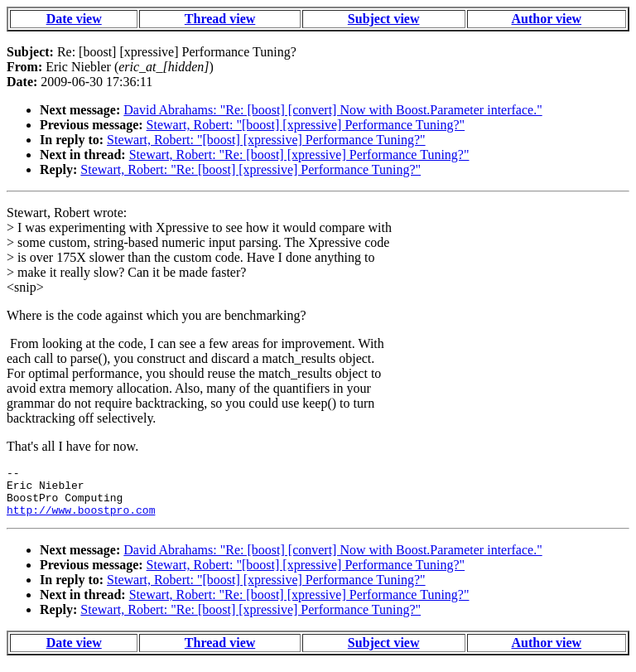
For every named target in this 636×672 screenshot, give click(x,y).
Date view (74, 19)
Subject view (384, 19)
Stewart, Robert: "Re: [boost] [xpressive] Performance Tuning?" (299, 155)
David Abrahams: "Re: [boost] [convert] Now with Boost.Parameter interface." (332, 110)
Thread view (220, 19)
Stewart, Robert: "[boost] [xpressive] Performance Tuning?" (306, 125)
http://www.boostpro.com (81, 520)
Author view (547, 19)
